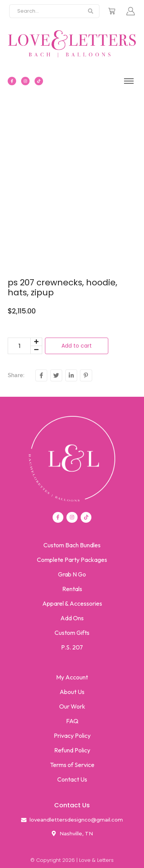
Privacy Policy (72, 735)
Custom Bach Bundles (72, 545)
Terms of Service (72, 765)
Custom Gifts (72, 633)
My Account (72, 677)
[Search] (46, 11)
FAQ (72, 721)
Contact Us (72, 779)
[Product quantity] (19, 346)
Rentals (72, 589)
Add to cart (77, 346)
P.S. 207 (72, 647)
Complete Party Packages (72, 560)
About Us (72, 692)
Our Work (72, 706)
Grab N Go (72, 574)
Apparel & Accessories (72, 603)
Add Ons (72, 618)
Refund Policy (72, 750)
